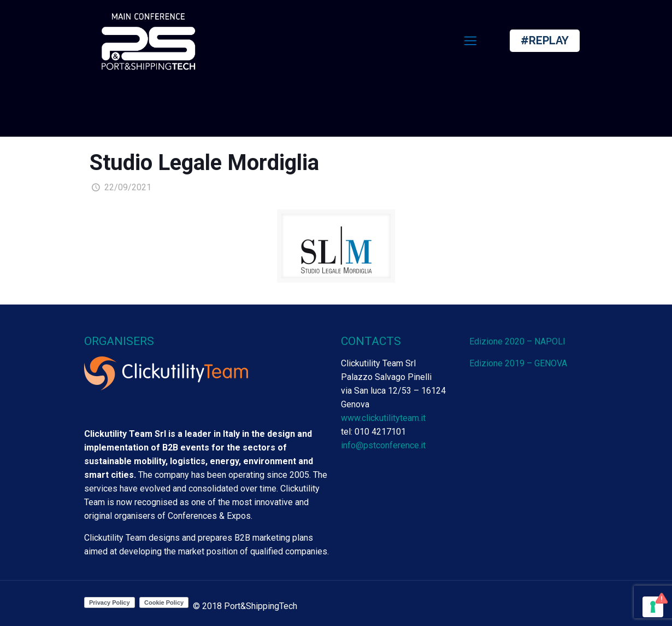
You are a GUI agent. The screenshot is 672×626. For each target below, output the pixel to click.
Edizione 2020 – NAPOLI (517, 341)
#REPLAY (545, 40)
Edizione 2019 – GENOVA (518, 363)
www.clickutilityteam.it (383, 418)
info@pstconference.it (383, 445)
